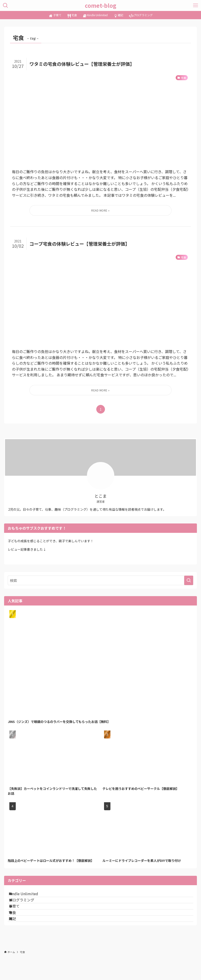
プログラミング (27, 907)
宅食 (18, 929)
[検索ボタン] (5, 5)
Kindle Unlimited (29, 896)
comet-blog (101, 5)
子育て (20, 918)
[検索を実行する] (189, 580)
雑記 (18, 939)
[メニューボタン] (196, 5)
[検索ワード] (101, 580)
